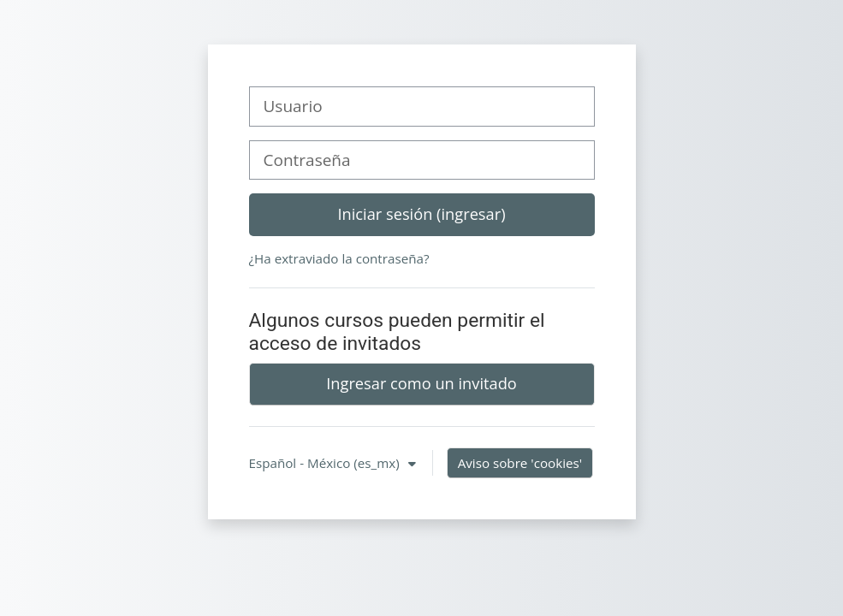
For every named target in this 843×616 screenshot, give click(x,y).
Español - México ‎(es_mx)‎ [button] (326, 463)
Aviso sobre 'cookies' (520, 463)
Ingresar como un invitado (421, 383)
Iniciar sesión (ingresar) (421, 214)
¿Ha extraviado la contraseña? (339, 258)
